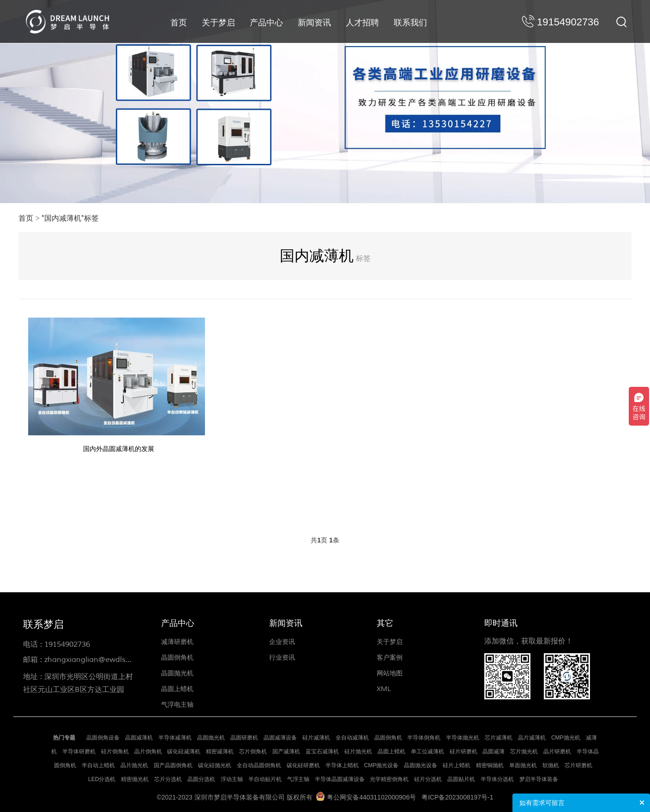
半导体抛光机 (463, 738)
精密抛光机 (135, 779)
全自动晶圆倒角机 (259, 765)
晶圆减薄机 (139, 738)
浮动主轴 (232, 779)
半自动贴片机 (265, 779)
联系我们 (410, 23)
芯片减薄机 (499, 738)
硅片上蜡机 (457, 765)
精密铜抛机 (490, 765)
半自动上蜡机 (98, 765)
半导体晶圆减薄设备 (340, 779)
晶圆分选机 (201, 779)
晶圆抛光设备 (421, 765)
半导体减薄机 (175, 738)
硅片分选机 (428, 779)
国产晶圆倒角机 (173, 765)
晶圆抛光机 (177, 673)
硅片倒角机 (115, 752)
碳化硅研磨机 (303, 765)
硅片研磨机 (463, 752)
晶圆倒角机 (177, 658)
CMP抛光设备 (382, 765)
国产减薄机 (286, 752)
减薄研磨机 (177, 642)
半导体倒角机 (424, 738)
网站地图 (390, 673)
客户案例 (390, 658)
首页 (179, 23)
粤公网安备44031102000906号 (371, 797)
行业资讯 (282, 658)
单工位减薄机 (427, 752)
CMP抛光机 (566, 738)
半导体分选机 (497, 779)
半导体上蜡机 (342, 765)
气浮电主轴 (177, 705)
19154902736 (67, 644)
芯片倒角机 (253, 752)
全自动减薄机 (352, 738)
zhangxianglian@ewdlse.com (96, 660)
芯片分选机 (168, 779)
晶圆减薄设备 (280, 738)
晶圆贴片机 (461, 779)
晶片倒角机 (148, 752)
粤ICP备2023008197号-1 (457, 797)
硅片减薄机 (316, 738)
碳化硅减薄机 (184, 752)
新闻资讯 (314, 23)
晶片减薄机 (532, 738)
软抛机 (551, 765)
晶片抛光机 (134, 765)
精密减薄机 (220, 752)
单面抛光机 (523, 765)
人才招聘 (362, 23)
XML (384, 689)
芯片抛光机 (524, 752)
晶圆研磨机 (244, 738)
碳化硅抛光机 (215, 765)
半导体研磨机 (79, 752)
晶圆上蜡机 (177, 689)
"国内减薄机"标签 (70, 218)
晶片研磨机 (557, 752)
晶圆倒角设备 (103, 738)
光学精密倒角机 (389, 779)
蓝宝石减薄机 (322, 752)
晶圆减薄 (494, 752)
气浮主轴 (298, 779)
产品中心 (266, 23)
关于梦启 (218, 23)
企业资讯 (282, 642)
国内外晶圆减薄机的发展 (119, 449)
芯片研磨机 (578, 765)
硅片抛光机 (358, 752)
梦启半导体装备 (539, 779)
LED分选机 (102, 779)
